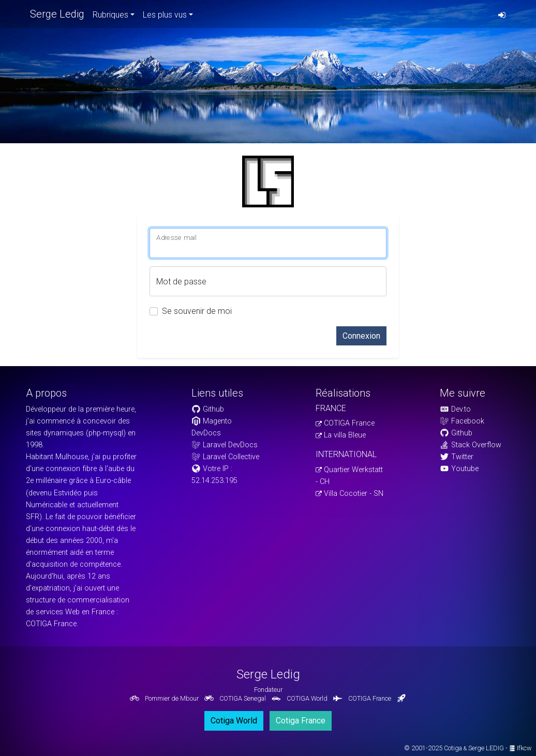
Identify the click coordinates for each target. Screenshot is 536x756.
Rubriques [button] (110, 15)
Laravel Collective (225, 457)
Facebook (462, 421)
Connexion (361, 336)
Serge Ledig (57, 14)
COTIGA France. (52, 624)
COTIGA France (345, 423)
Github (208, 409)
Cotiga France (301, 721)
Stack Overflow (471, 445)
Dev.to (455, 409)
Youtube (459, 469)
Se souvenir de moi (197, 311)
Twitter (457, 457)
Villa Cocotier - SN (349, 494)
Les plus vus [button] (165, 15)
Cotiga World (234, 721)
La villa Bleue (341, 435)
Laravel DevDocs (225, 445)
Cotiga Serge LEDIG (474, 748)
